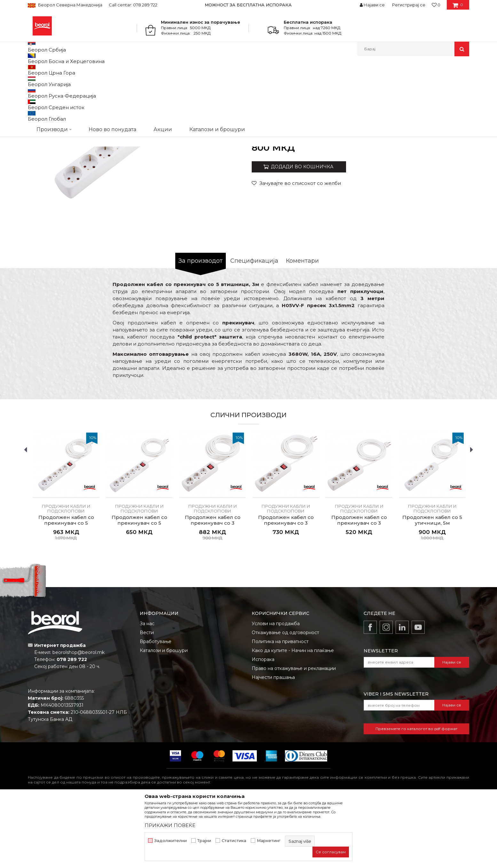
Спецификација (254, 327)
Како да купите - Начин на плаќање (293, 716)
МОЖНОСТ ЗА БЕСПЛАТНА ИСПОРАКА (248, 5)
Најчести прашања (273, 743)
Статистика (234, 841)
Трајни (204, 841)
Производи (56, 70)
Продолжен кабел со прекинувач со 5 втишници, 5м (66, 589)
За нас (147, 689)
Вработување (156, 707)
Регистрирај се (409, 5)
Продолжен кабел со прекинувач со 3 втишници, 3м (286, 589)
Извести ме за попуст (444, 209)
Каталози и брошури (164, 716)
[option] (249, 5)
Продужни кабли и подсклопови (188, 70)
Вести (147, 698)
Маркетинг (269, 841)
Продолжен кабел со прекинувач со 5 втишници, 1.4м (139, 589)
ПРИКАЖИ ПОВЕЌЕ (170, 825)
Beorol (34, 70)
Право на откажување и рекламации (294, 734)
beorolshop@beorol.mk (79, 718)
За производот (201, 327)
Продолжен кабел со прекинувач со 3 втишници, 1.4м (359, 589)
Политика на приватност (280, 707)
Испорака (263, 725)
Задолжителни (170, 841)
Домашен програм (91, 70)
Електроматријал (133, 70)
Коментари (302, 327)
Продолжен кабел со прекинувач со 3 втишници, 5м (213, 589)
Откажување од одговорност (285, 698)
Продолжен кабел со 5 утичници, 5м (432, 586)
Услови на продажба (276, 689)
